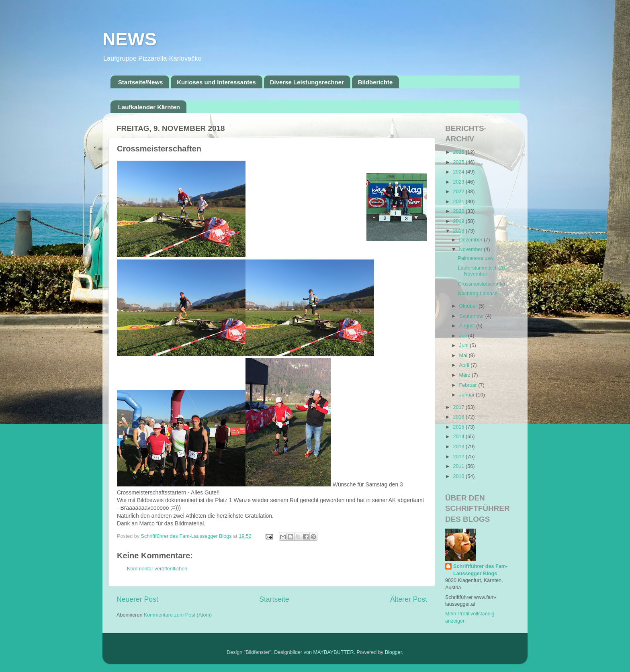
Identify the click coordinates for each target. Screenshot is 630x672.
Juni (465, 345)
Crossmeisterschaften (482, 284)
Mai (464, 355)
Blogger (394, 652)
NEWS (130, 39)
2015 (459, 427)
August (468, 326)
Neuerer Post (137, 599)
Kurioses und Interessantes (216, 82)
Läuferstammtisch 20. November (482, 271)
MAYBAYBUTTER (334, 652)
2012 (459, 457)
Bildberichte (375, 82)
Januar (468, 395)
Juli (464, 336)
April (465, 365)
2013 (459, 447)
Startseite (274, 599)
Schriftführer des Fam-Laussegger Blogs (480, 570)
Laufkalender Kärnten (149, 107)
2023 (459, 182)
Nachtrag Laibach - (479, 294)
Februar (469, 385)
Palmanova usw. (476, 258)
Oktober (469, 306)
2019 (459, 221)
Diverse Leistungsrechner (307, 82)
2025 (459, 162)
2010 (459, 476)
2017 (459, 407)
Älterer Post (409, 599)
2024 (459, 172)
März (465, 375)
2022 (459, 192)
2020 (459, 211)
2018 (459, 231)
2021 (459, 202)
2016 (459, 417)
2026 (459, 152)
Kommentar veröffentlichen (157, 569)
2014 (459, 437)
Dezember (472, 240)
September (472, 316)
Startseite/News (141, 82)
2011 (459, 466)
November (472, 249)
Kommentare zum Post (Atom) (178, 615)
